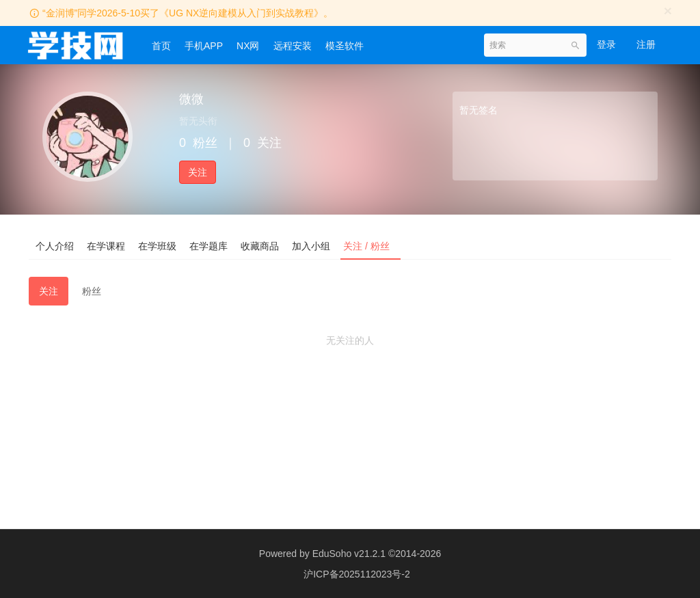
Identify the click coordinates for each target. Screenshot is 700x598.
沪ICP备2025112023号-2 (357, 574)
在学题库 (211, 245)
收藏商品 (262, 245)
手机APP (204, 46)
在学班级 (159, 245)
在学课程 (107, 245)
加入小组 (314, 245)
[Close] (668, 11)
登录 (606, 44)
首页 (161, 46)
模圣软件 (345, 46)
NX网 (248, 46)
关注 (198, 172)
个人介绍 (55, 245)
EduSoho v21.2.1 (349, 554)
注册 (646, 44)
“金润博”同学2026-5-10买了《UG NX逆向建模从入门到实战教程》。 (188, 13)
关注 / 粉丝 (371, 245)
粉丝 (92, 291)
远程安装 (293, 46)
